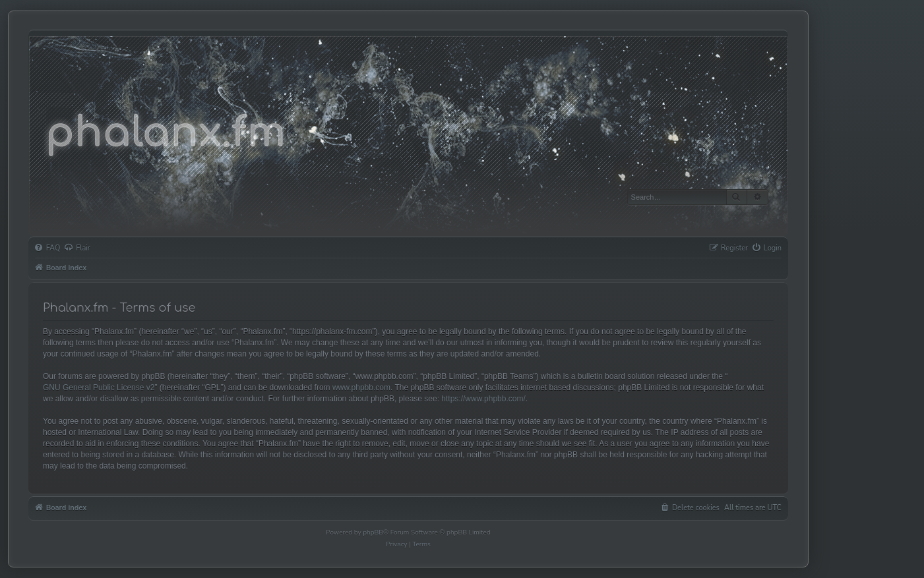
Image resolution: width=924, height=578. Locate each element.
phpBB (373, 533)
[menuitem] (47, 248)
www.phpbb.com (361, 388)
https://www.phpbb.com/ (483, 399)
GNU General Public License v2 (99, 388)
